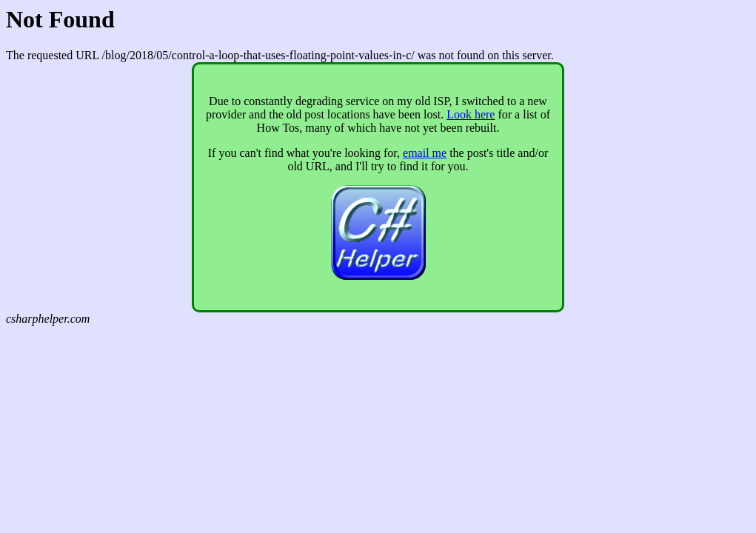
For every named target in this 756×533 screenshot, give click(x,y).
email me (425, 153)
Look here (471, 114)
